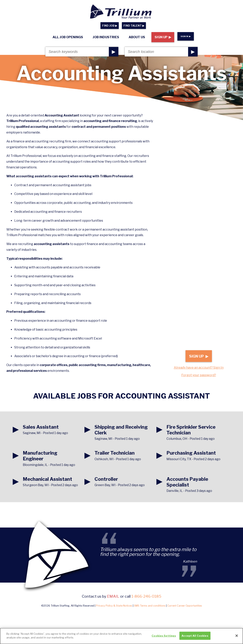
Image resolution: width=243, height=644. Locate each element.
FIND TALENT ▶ (134, 26)
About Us (137, 37)
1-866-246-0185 (146, 596)
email (113, 596)
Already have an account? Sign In (199, 368)
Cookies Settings (164, 637)
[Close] (237, 637)
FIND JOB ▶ (110, 26)
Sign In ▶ (186, 36)
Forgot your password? (199, 375)
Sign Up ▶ (163, 37)
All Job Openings (68, 37)
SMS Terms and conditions (150, 606)
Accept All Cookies (195, 637)
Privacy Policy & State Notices (114, 606)
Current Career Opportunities (185, 606)
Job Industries (106, 37)
